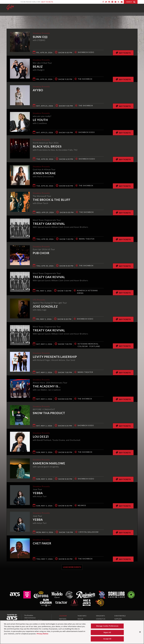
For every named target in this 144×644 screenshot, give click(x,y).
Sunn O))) (40, 37)
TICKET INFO (82, 616)
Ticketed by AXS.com (70, 18)
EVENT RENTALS (120, 616)
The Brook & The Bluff (52, 200)
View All (134, 18)
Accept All (107, 639)
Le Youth (40, 120)
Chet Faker (42, 544)
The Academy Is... (47, 387)
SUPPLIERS (118, 619)
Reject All (107, 632)
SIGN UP (80, 619)
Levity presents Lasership (55, 357)
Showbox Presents (10, 7)
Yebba (38, 493)
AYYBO (38, 90)
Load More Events (72, 567)
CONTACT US (101, 619)
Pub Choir (41, 253)
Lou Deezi (41, 437)
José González (45, 307)
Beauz (38, 67)
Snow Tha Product (49, 413)
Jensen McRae (44, 173)
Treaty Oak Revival (49, 224)
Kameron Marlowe (49, 464)
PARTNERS (63, 619)
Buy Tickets (47, 2)
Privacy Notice (42, 634)
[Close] (140, 632)
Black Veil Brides (47, 147)
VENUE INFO (100, 616)
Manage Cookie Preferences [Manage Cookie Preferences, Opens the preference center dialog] (107, 626)
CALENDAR (63, 616)
